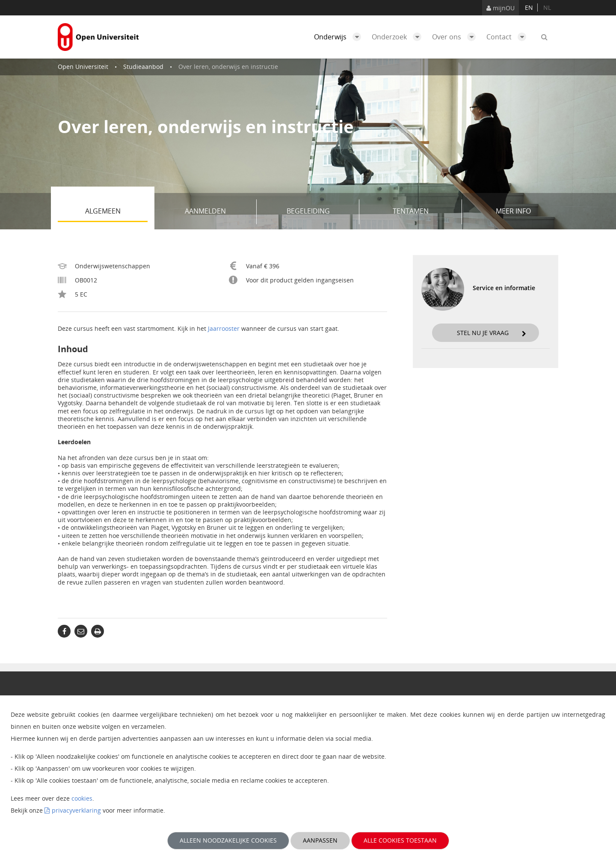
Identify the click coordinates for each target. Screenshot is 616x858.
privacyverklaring (76, 810)
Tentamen (424, 212)
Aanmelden (218, 212)
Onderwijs (340, 37)
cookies (82, 798)
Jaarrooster (224, 328)
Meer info (513, 211)
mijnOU (500, 8)
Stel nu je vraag (492, 333)
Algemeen (117, 212)
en (529, 7)
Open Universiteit (83, 67)
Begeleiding (320, 212)
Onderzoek (399, 37)
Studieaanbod (143, 67)
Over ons (456, 37)
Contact (508, 37)
